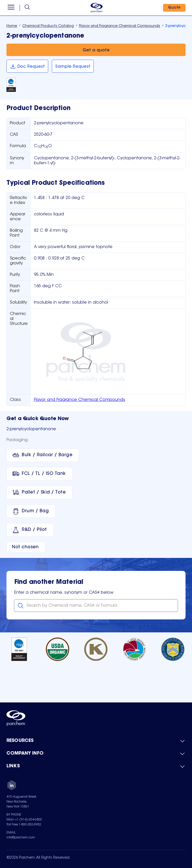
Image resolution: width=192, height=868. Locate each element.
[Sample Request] (73, 66)
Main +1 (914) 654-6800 (24, 820)
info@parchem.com (21, 838)
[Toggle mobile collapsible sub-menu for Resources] (96, 741)
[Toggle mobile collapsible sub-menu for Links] (96, 767)
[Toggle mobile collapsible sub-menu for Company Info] (96, 754)
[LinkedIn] (12, 786)
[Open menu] (11, 8)
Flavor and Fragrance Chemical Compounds (80, 400)
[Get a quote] (96, 50)
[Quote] (174, 8)
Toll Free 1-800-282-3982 (24, 825)
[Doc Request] (27, 66)
